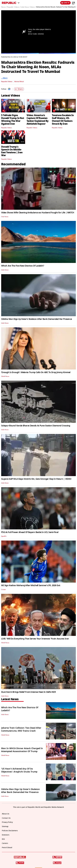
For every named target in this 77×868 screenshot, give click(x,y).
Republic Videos (7, 82)
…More (4, 78)
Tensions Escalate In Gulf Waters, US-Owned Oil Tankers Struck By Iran (63, 119)
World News (5, 376)
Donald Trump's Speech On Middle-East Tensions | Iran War (12, 151)
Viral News (5, 217)
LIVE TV (65, 3)
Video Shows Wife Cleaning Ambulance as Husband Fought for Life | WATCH (38, 213)
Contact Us (6, 818)
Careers (5, 843)
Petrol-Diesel (7, 848)
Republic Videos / (14, 7)
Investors (6, 835)
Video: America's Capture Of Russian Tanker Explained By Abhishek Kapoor (38, 119)
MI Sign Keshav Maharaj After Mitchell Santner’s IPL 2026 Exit (31, 585)
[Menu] (73, 3)
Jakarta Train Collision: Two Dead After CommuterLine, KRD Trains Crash (21, 729)
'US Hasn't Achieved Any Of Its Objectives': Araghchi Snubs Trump (19, 770)
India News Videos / (28, 7)
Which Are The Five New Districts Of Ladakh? (23, 266)
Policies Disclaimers (10, 831)
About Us (6, 814)
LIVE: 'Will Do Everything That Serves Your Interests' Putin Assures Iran (35, 639)
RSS (3, 839)
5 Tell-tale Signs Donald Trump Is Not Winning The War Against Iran (13, 119)
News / (4, 7)
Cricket (3, 590)
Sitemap (5, 826)
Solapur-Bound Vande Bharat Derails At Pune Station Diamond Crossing (36, 426)
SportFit (4, 536)
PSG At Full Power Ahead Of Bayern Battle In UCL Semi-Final (30, 532)
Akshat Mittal (19, 82)
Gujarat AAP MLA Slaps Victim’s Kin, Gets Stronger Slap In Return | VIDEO (36, 479)
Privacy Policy (7, 822)
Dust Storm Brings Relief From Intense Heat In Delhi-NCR (28, 692)
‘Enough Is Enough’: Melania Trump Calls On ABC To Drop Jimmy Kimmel (36, 372)
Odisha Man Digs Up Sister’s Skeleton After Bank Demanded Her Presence (36, 319)
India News (5, 270)
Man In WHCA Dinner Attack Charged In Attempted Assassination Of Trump (22, 750)
